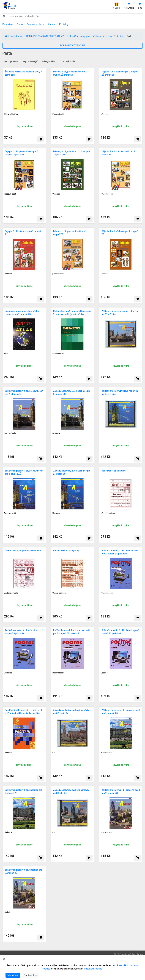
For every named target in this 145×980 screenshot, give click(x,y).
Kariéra (52, 24)
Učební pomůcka (108, 513)
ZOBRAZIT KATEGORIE (72, 46)
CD (102, 354)
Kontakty (64, 24)
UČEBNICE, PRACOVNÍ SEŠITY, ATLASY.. (46, 36)
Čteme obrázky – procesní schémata (23, 551)
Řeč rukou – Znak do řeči (114, 471)
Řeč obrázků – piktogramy (66, 551)
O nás (20, 24)
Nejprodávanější (30, 61)
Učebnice (105, 114)
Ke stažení (8, 24)
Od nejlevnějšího (50, 61)
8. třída (120, 36)
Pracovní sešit (58, 114)
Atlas (6, 354)
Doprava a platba (36, 24)
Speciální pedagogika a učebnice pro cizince (91, 36)
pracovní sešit (58, 274)
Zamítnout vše (31, 975)
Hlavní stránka (14, 36)
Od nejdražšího (69, 61)
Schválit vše (13, 975)
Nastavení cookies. (93, 969)
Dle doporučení (11, 61)
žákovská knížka (11, 114)
